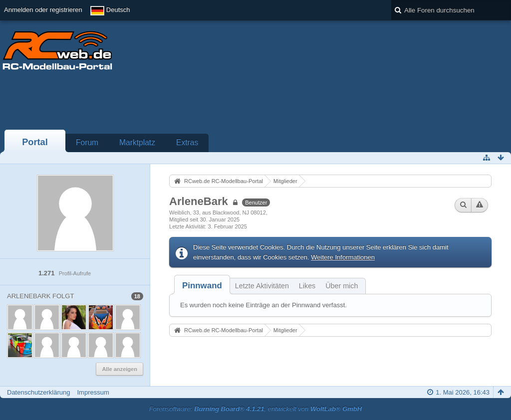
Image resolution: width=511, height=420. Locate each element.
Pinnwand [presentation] (202, 286)
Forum (87, 142)
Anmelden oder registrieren (43, 10)
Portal (35, 142)
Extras (187, 142)
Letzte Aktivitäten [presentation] (262, 286)
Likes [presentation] (307, 286)
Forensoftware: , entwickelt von (255, 409)
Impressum (93, 392)
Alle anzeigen (120, 369)
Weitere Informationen (343, 257)
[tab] (202, 286)
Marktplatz (137, 142)
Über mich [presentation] (342, 286)
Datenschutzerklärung (38, 392)
